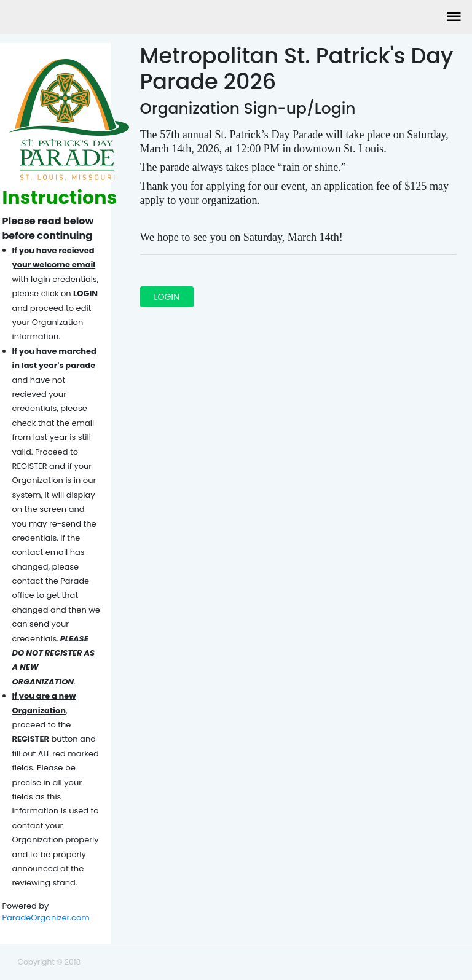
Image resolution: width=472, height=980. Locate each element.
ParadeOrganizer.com (46, 918)
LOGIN (167, 297)
